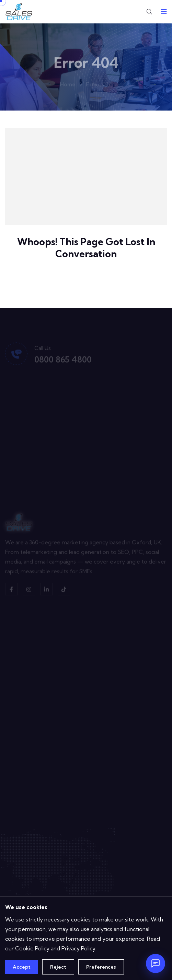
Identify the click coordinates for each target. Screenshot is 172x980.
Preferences (101, 967)
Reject (58, 967)
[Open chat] (156, 963)
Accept (22, 967)
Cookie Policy (32, 948)
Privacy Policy (78, 948)
